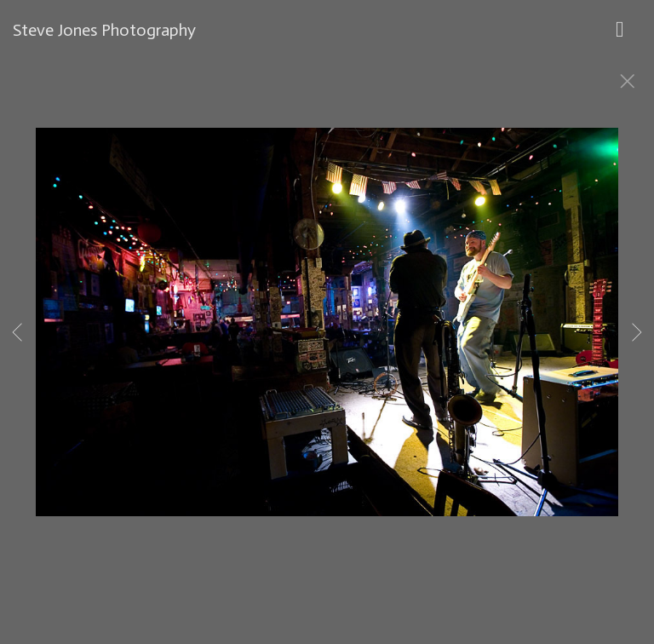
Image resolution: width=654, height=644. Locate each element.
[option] (327, 343)
